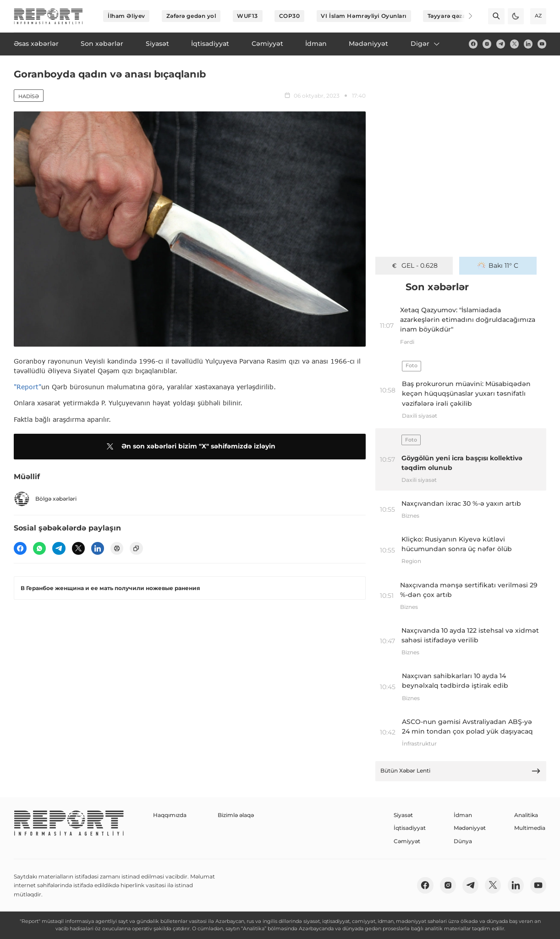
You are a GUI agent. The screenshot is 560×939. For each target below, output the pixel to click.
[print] (117, 548)
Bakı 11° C (498, 265)
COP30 (290, 16)
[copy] (136, 548)
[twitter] (514, 44)
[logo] (48, 16)
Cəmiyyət (407, 841)
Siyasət (403, 815)
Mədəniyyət (470, 828)
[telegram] (501, 44)
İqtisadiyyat (410, 828)
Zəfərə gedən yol (191, 16)
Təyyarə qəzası (449, 16)
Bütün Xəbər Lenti (461, 771)
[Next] (465, 16)
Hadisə (29, 96)
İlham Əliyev (126, 16)
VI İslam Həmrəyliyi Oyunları (364, 16)
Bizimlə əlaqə (236, 815)
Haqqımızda (170, 815)
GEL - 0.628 (414, 265)
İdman (463, 815)
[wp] (39, 548)
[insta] (487, 44)
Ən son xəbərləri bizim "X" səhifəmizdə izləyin (189, 447)
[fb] (473, 44)
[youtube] (542, 44)
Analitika (526, 815)
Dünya (463, 841)
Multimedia (530, 828)
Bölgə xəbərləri (45, 499)
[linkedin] (528, 44)
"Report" (27, 387)
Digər (426, 44)
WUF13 (247, 16)
